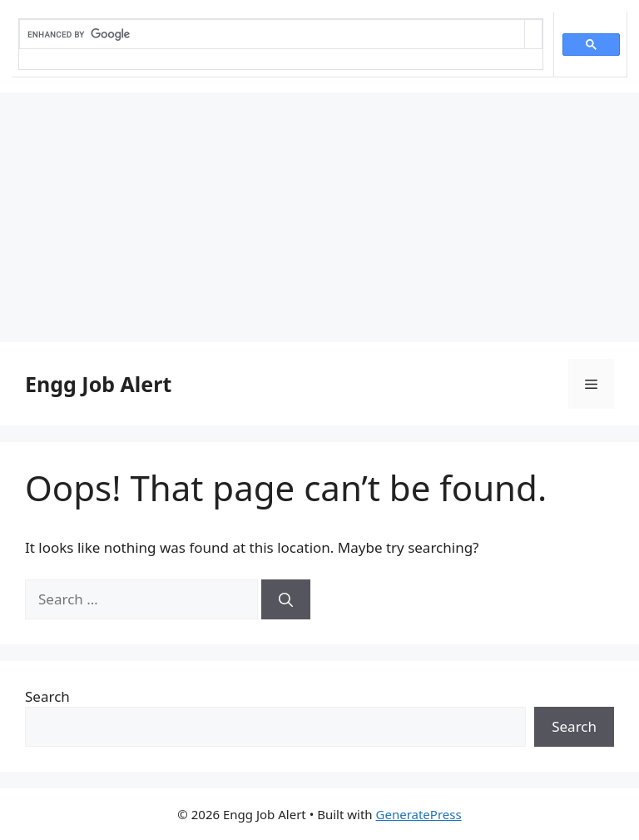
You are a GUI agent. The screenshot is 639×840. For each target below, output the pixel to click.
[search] (272, 34)
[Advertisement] (319, 217)
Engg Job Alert (98, 384)
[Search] (286, 599)
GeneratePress (419, 814)
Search (47, 696)
